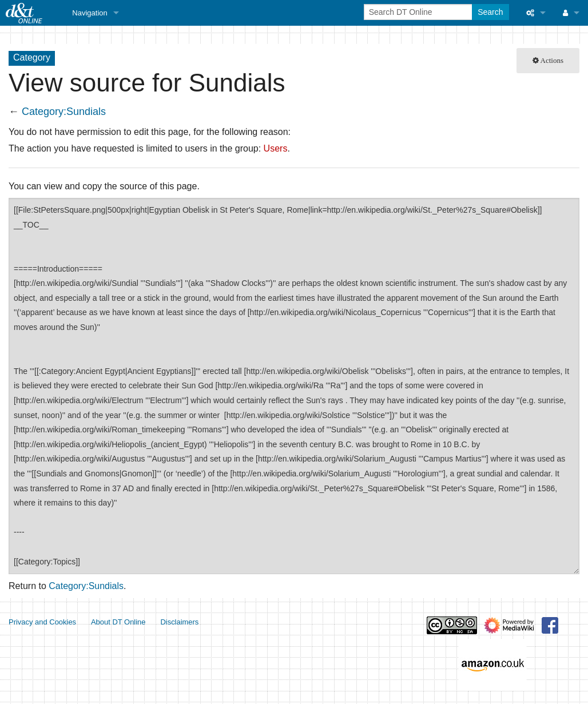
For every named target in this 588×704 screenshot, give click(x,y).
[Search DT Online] (419, 12)
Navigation (90, 13)
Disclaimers (179, 622)
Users (276, 148)
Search (490, 12)
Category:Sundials (64, 112)
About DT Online (118, 622)
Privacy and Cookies (42, 622)
